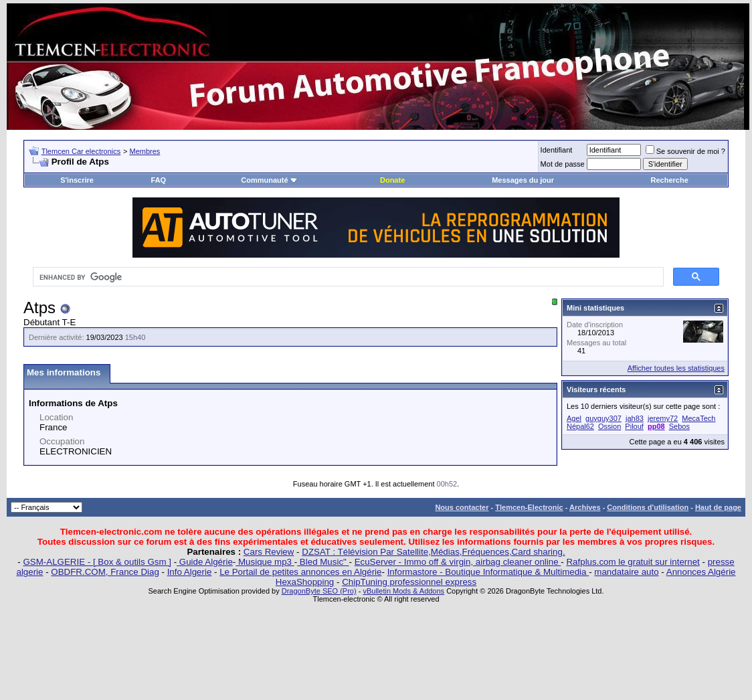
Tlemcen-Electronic (529, 507)
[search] (347, 277)
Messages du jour (523, 180)
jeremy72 (663, 418)
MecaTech (698, 418)
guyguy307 (603, 418)
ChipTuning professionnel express (409, 582)
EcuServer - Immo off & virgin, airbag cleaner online (458, 562)
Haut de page (718, 507)
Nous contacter (462, 507)
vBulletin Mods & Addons (403, 591)
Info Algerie (190, 572)
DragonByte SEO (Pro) (319, 591)
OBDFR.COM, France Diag (105, 572)
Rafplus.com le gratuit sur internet (633, 562)
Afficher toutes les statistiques (676, 368)
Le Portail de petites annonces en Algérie (300, 572)
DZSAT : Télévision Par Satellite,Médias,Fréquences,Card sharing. (433, 552)
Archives (585, 507)
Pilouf (634, 426)
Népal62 (580, 426)
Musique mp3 (265, 562)
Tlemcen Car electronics (81, 151)
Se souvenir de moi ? (685, 151)
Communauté (269, 180)
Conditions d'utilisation (648, 507)
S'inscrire (77, 180)
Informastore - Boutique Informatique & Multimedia (488, 572)
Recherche (670, 180)
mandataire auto (626, 572)
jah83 (635, 418)
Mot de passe (563, 164)
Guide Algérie (205, 562)
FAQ (159, 180)
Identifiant (557, 150)
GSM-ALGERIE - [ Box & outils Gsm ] (97, 562)
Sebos (679, 426)
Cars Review (269, 552)
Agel (574, 418)
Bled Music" (323, 562)
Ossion (609, 426)
